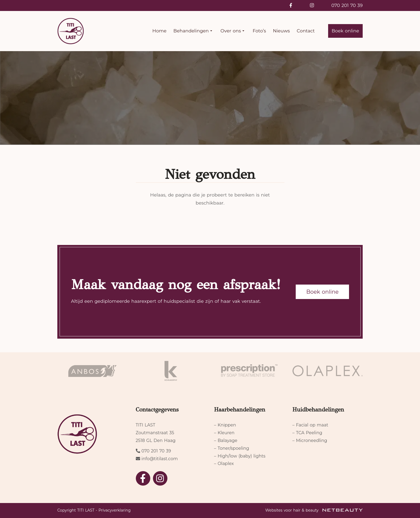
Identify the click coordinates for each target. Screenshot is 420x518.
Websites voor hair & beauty (314, 510)
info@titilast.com (160, 459)
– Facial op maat (310, 425)
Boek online (345, 31)
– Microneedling (310, 441)
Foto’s (259, 31)
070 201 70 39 (347, 5)
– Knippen (225, 425)
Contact (306, 31)
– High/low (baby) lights (240, 456)
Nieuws (281, 31)
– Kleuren (224, 433)
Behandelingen (193, 31)
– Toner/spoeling (232, 448)
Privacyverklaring (115, 510)
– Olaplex (224, 464)
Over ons (233, 31)
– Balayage (226, 441)
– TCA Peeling (307, 433)
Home (160, 31)
